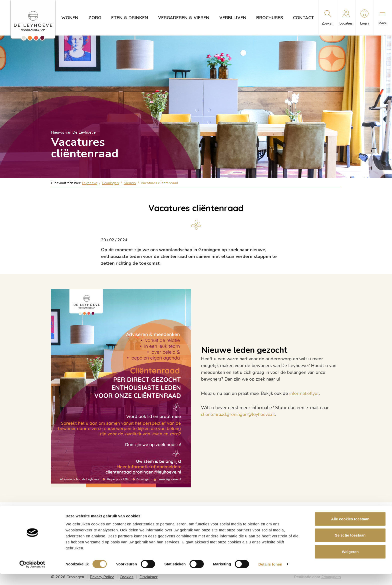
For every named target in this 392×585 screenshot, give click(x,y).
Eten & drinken (129, 18)
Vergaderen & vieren (183, 18)
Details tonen (270, 575)
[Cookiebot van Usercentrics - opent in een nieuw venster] (32, 575)
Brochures (269, 18)
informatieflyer (304, 393)
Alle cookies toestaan (350, 530)
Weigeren (350, 563)
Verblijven (232, 18)
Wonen (69, 18)
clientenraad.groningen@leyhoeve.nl (238, 414)
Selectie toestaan (350, 546)
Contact (303, 18)
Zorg (94, 18)
